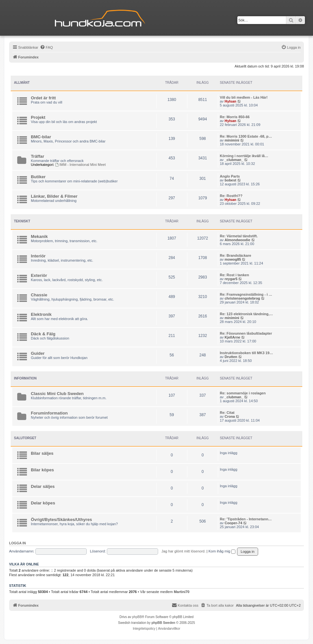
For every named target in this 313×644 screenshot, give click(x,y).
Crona (230, 416)
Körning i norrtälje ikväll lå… (244, 156)
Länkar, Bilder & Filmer (54, 196)
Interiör (38, 256)
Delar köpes (43, 503)
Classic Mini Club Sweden (57, 394)
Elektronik (41, 314)
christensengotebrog (242, 298)
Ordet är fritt (43, 98)
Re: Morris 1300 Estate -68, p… (246, 136)
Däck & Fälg (43, 334)
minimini (232, 140)
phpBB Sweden (163, 623)
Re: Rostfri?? (231, 196)
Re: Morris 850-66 (235, 117)
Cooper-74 (233, 523)
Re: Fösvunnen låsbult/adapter (246, 333)
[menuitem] (46, 47)
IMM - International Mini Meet (80, 165)
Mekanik (39, 236)
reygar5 (231, 279)
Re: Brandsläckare (236, 255)
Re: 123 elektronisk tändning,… (246, 314)
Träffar (38, 156)
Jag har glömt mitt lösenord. (183, 551)
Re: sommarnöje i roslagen (243, 393)
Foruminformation (49, 413)
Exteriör (39, 275)
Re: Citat (227, 413)
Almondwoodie (238, 240)
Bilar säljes (42, 453)
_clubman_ (234, 160)
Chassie (39, 295)
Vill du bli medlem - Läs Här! (244, 97)
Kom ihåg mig (222, 551)
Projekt (38, 117)
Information (25, 378)
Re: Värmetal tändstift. (239, 236)
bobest (231, 180)
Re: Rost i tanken (234, 275)
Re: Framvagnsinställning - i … (246, 294)
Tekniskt (22, 221)
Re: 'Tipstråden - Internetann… (246, 519)
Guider (38, 353)
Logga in (18, 543)
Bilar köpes (42, 470)
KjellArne (232, 337)
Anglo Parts (230, 176)
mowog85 (233, 259)
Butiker (38, 177)
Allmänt (22, 83)
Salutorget (25, 438)
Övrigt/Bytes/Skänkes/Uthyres (61, 520)
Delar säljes (43, 486)
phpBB (137, 617)
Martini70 (182, 592)
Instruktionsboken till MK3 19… (246, 353)
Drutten (231, 357)
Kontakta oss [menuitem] (185, 605)
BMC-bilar (41, 137)
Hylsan (231, 101)
